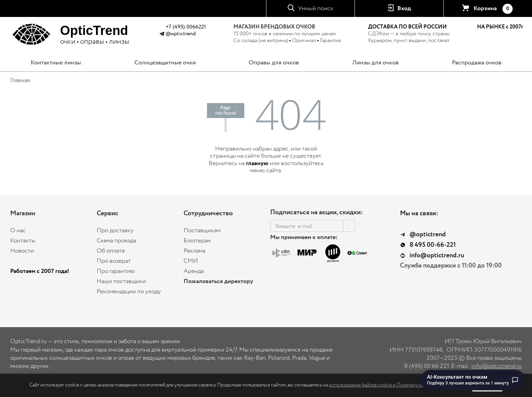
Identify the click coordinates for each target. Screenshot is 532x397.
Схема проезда (116, 241)
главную (257, 163)
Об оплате (111, 251)
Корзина (493, 9)
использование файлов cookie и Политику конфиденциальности (396, 385)
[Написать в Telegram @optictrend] (162, 35)
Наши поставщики (121, 281)
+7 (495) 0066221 (186, 27)
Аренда (194, 271)
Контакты (23, 241)
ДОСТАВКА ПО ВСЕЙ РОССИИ (407, 27)
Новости (22, 251)
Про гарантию (116, 271)
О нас (18, 231)
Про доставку (115, 231)
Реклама (194, 251)
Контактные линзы (56, 63)
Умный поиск (316, 8)
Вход (404, 8)
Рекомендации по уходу (129, 292)
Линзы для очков (375, 63)
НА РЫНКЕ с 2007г (500, 27)
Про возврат (114, 261)
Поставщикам (202, 231)
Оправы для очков (274, 63)
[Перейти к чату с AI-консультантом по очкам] (473, 380)
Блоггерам (197, 241)
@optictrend (181, 34)
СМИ (191, 261)
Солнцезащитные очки (165, 63)
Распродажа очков (477, 63)
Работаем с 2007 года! (40, 271)
